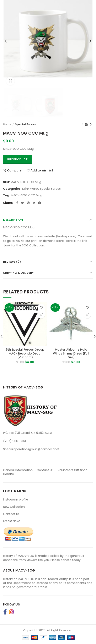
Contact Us (11, 514)
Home (7, 124)
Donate (9, 474)
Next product (91, 125)
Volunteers (65, 470)
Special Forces (25, 124)
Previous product (82, 125)
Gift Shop (81, 470)
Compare (14, 170)
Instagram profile (16, 499)
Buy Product (17, 159)
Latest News (12, 521)
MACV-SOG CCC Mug (26, 195)
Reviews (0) (12, 262)
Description (13, 220)
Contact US (45, 470)
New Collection (14, 507)
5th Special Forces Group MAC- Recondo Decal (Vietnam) (25, 353)
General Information (18, 470)
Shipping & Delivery (18, 273)
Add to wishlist (42, 170)
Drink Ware (30, 189)
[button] (41, 315)
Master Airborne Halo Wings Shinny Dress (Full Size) (71, 353)
